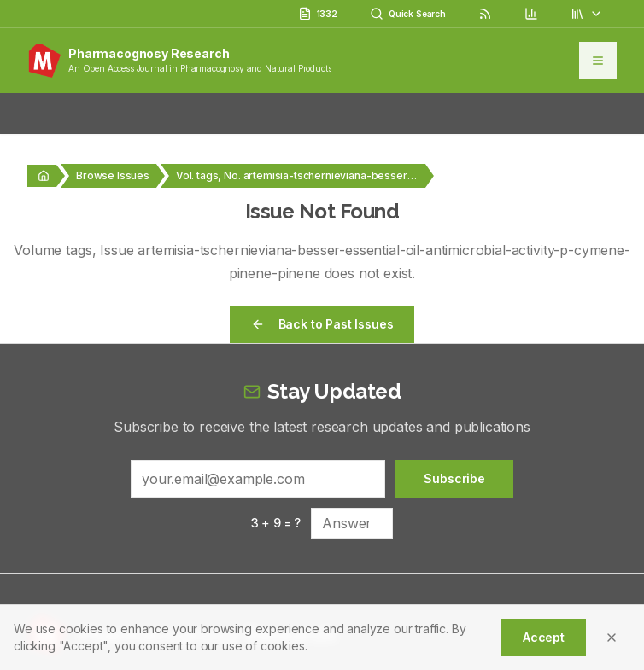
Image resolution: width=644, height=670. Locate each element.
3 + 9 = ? (276, 523)
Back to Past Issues (322, 324)
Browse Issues (113, 175)
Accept (544, 637)
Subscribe (454, 478)
